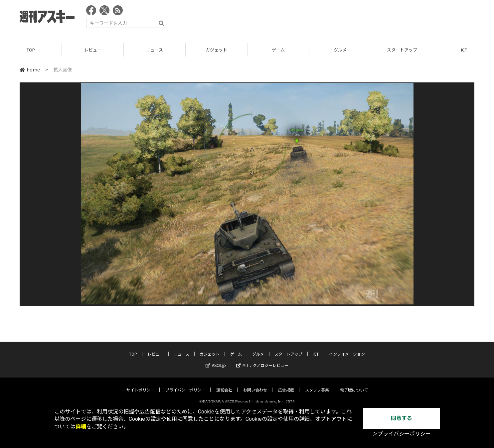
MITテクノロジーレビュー (262, 359)
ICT (316, 348)
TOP (31, 50)
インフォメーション (347, 348)
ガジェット (216, 50)
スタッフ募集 (317, 384)
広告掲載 (286, 384)
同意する (402, 418)
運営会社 (224, 384)
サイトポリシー (140, 384)
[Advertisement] (353, 18)
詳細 (81, 427)
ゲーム (278, 50)
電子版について (354, 384)
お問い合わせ (255, 384)
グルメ (340, 50)
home (30, 69)
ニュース (155, 50)
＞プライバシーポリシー (402, 434)
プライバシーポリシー (185, 384)
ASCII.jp (216, 359)
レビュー (93, 50)
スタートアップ (402, 50)
